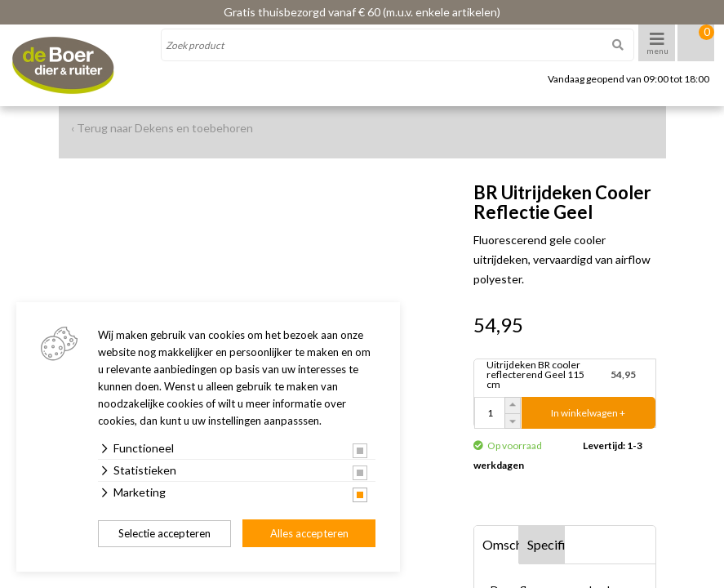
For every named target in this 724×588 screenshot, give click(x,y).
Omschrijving (501, 544)
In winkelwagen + (588, 413)
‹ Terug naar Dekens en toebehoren (162, 128)
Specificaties (546, 544)
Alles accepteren (309, 533)
